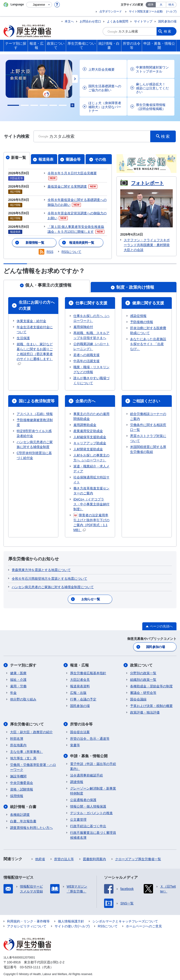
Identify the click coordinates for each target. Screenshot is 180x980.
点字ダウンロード (111, 11)
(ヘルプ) (171, 11)
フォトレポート (147, 183)
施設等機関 (18, 776)
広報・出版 (78, 692)
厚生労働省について (27, 724)
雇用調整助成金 (85, 425)
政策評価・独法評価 (145, 712)
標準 (151, 5)
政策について (141, 665)
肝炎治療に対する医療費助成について (148, 330)
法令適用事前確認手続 (86, 775)
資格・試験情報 (22, 789)
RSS (50, 251)
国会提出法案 (80, 732)
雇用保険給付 (83, 327)
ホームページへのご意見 (144, 926)
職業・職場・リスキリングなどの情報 (91, 370)
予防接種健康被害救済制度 (35, 428)
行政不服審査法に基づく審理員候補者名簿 (93, 835)
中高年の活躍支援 (86, 361)
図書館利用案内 (94, 859)
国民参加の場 (167, 21)
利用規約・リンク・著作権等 (28, 921)
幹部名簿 (17, 738)
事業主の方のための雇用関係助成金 (91, 416)
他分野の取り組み (23, 699)
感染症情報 (138, 316)
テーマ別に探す (23, 665)
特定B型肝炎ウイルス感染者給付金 (34, 439)
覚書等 (75, 745)
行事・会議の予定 (83, 699)
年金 (13, 692)
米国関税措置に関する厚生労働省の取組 (148, 449)
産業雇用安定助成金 (88, 431)
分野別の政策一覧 (143, 673)
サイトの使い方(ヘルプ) (72, 926)
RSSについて (72, 251)
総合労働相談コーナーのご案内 (148, 416)
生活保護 (23, 339)
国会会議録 (138, 699)
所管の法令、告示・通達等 (90, 738)
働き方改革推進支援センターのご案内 (91, 491)
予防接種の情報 (142, 322)
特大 (171, 5)
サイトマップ (143, 21)
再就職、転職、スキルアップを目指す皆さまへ (91, 335)
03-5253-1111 (30, 967)
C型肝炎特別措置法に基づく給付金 (34, 461)
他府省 (40, 859)
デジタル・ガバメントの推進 (91, 813)
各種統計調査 (20, 814)
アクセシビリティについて (27, 926)
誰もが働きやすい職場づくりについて (91, 381)
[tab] (17, 158)
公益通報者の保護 (83, 800)
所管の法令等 (81, 724)
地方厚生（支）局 (23, 758)
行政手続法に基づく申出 (88, 826)
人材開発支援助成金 (88, 449)
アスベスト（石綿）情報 (35, 419)
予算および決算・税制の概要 (151, 706)
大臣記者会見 (80, 679)
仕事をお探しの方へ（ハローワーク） (91, 318)
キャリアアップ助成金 (90, 443)
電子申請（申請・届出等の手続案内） (93, 766)
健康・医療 (18, 673)
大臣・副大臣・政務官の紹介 (31, 732)
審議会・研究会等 (143, 692)
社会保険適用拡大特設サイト (91, 480)
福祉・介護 (18, 679)
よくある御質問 (118, 21)
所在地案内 (18, 745)
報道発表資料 (80, 686)
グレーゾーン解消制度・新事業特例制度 (93, 791)
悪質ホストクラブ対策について (148, 438)
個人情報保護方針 (71, 921)
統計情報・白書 (23, 807)
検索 (168, 31)
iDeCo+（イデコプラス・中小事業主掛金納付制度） (91, 504)
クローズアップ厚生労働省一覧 (138, 859)
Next (75, 79)
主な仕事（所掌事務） (26, 751)
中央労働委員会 (22, 783)
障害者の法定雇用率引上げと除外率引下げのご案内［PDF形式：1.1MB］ (91, 522)
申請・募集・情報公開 (89, 756)
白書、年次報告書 (23, 821)
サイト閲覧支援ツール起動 (146, 11)
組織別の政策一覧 (143, 679)
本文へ (69, 21)
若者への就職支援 (86, 355)
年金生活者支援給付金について (35, 330)
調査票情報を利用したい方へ (31, 827)
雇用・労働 (18, 686)
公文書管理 (78, 819)
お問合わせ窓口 (90, 21)
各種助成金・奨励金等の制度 (151, 686)
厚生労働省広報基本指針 (88, 673)
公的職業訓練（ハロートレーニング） (91, 346)
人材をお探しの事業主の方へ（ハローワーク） (91, 458)
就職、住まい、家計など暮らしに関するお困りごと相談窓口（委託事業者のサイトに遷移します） (35, 354)
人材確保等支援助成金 (90, 437)
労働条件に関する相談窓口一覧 (148, 427)
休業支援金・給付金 (31, 321)
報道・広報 (79, 665)
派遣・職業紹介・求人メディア (91, 469)
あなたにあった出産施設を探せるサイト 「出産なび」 (148, 344)
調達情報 (77, 782)
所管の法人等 (64, 859)
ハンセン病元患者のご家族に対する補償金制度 (35, 450)
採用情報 (17, 796)
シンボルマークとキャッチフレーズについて (125, 921)
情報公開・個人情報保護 (88, 806)
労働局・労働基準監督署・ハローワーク (33, 767)
